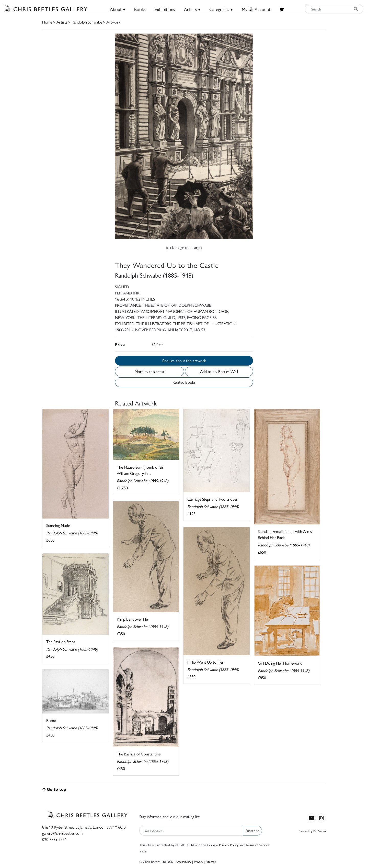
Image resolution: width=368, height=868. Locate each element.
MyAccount (256, 9)
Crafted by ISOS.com (312, 831)
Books (140, 9)
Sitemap (211, 861)
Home (47, 22)
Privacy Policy (229, 845)
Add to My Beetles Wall (219, 371)
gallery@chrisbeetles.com (62, 833)
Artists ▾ (192, 9)
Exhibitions (165, 9)
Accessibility (183, 861)
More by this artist (149, 371)
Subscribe (252, 830)
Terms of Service (258, 845)
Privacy (198, 861)
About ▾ (118, 9)
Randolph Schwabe (87, 22)
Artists (62, 22)
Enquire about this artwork (184, 361)
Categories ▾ (221, 9)
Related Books (184, 382)
